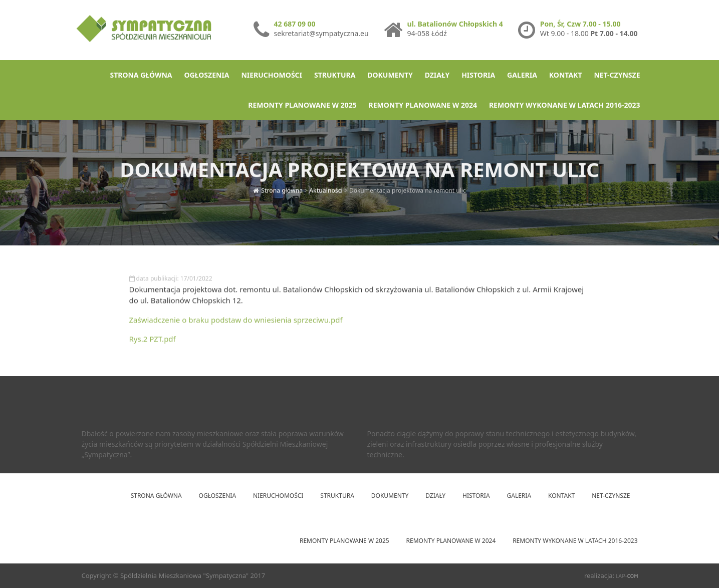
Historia (478, 75)
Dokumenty (390, 75)
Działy (437, 75)
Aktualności (326, 187)
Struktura (335, 75)
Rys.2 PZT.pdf (153, 342)
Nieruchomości (272, 75)
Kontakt (566, 75)
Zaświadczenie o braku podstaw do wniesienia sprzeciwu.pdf (236, 323)
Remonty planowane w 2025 (302, 105)
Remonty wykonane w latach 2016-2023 (565, 105)
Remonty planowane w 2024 (423, 105)
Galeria (522, 75)
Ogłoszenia (206, 75)
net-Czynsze (617, 75)
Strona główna (141, 75)
